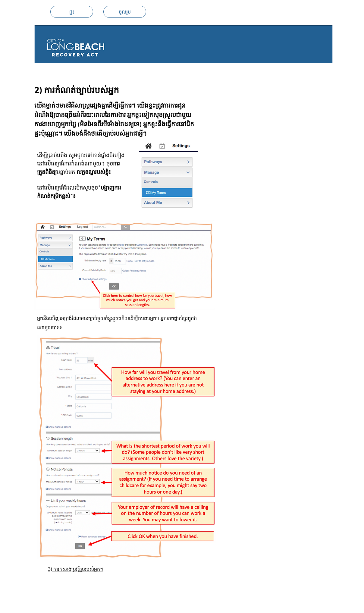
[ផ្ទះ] (72, 12)
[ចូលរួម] (125, 12)
